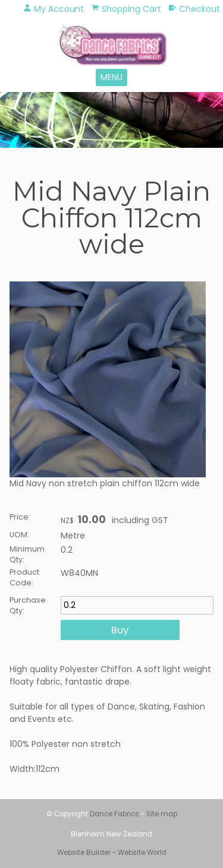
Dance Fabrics (114, 814)
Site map (162, 814)
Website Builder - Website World (112, 853)
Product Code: (24, 577)
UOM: (19, 535)
